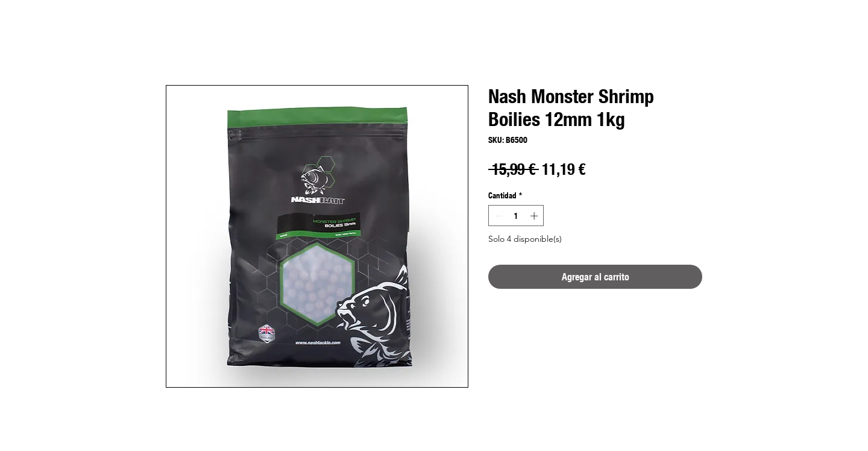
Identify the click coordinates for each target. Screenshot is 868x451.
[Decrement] (497, 216)
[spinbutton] (516, 216)
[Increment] (535, 216)
